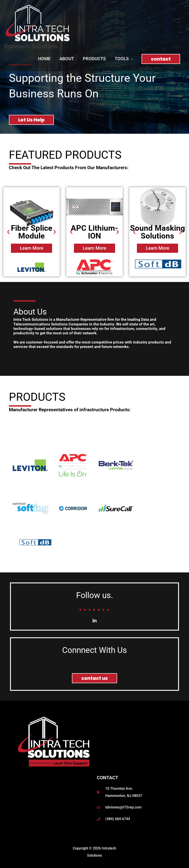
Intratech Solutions (31, 46)
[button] (124, 59)
